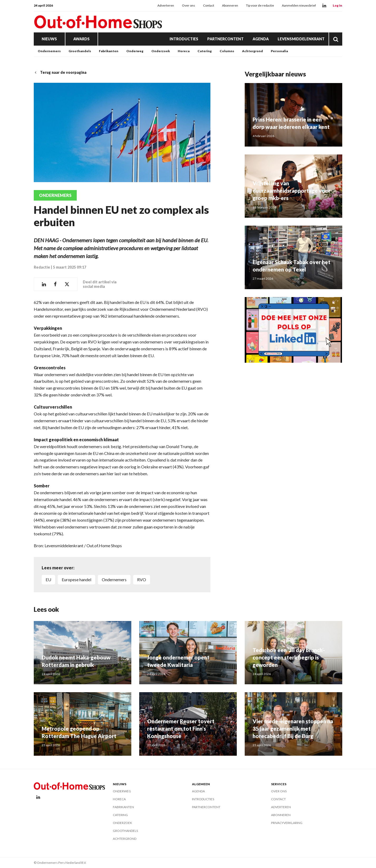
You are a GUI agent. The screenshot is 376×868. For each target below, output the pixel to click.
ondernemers (114, 580)
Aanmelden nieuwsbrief (299, 5)
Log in (338, 5)
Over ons (189, 5)
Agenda (261, 39)
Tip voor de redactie (260, 5)
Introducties (184, 39)
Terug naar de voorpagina (60, 72)
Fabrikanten (109, 51)
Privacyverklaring (287, 823)
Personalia (279, 51)
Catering (205, 51)
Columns (227, 51)
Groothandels (80, 51)
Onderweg (135, 51)
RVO (142, 580)
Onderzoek (161, 51)
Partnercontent (225, 39)
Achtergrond (252, 51)
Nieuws (49, 39)
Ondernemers (49, 51)
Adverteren (166, 5)
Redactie (42, 267)
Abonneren (230, 5)
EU (48, 580)
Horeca (184, 51)
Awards (81, 39)
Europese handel (76, 580)
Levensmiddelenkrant (301, 39)
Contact (209, 5)
